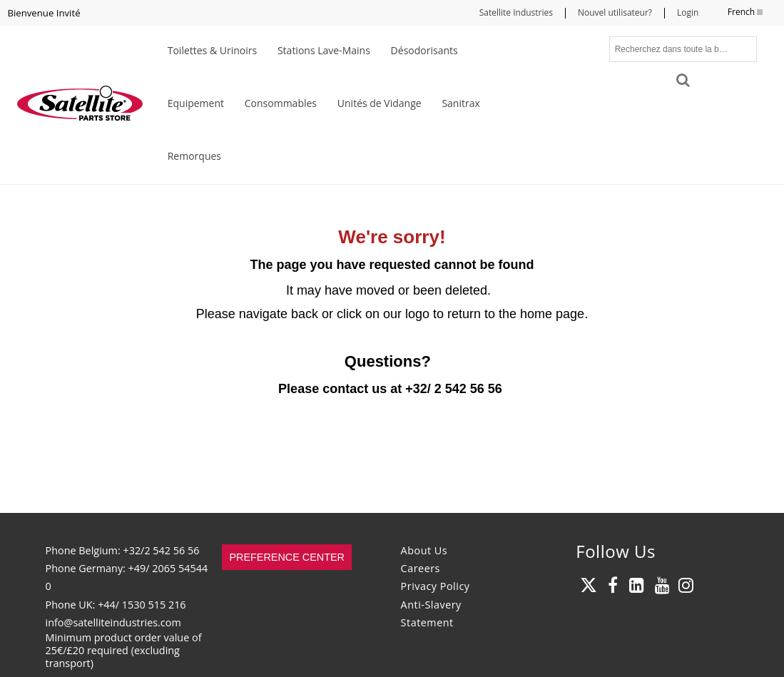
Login (688, 12)
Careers (421, 568)
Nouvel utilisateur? (615, 12)
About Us (424, 550)
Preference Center (287, 557)
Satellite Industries (516, 12)
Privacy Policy (436, 586)
